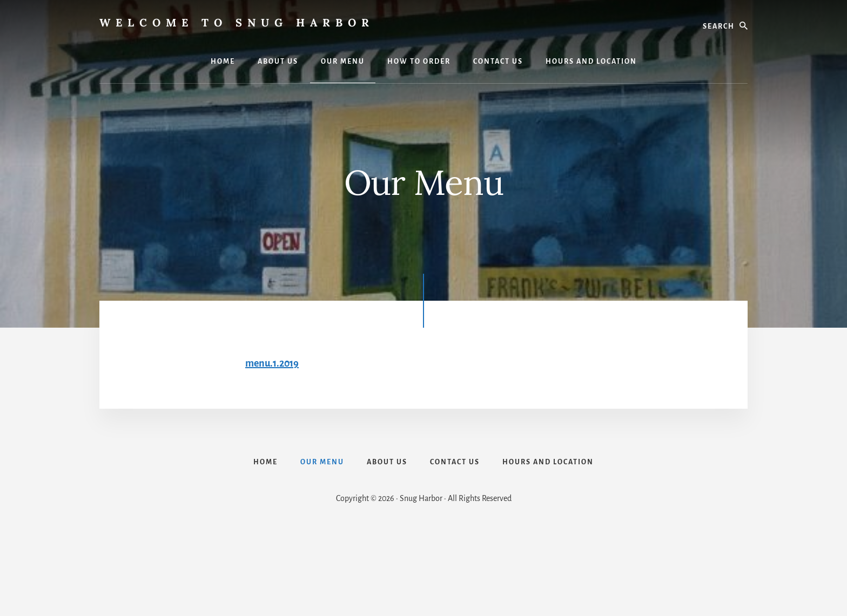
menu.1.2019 (272, 363)
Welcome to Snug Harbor (237, 22)
